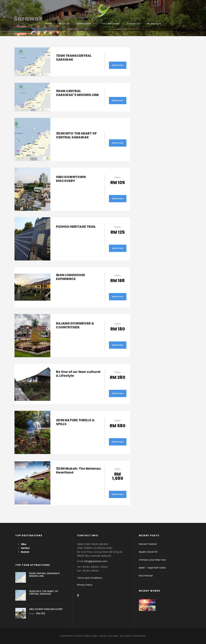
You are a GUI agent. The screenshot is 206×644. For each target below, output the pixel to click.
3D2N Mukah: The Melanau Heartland (78, 470)
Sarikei (25, 548)
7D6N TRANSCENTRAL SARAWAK (74, 58)
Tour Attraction (111, 24)
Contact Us (133, 24)
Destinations (84, 24)
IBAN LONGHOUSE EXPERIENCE (70, 277)
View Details (118, 65)
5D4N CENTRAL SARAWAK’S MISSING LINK (77, 93)
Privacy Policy (85, 585)
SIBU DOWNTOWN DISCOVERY (71, 179)
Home (48, 24)
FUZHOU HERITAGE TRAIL (76, 227)
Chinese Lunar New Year (152, 560)
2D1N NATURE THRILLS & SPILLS (75, 422)
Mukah (25, 552)
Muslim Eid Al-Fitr (148, 552)
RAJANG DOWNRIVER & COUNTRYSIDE (75, 325)
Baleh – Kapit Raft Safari (152, 568)
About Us (64, 24)
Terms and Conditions (90, 578)
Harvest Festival (148, 544)
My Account (154, 24)
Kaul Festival (146, 576)
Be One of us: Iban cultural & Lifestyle (78, 374)
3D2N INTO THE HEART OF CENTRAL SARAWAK (76, 135)
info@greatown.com (96, 561)
